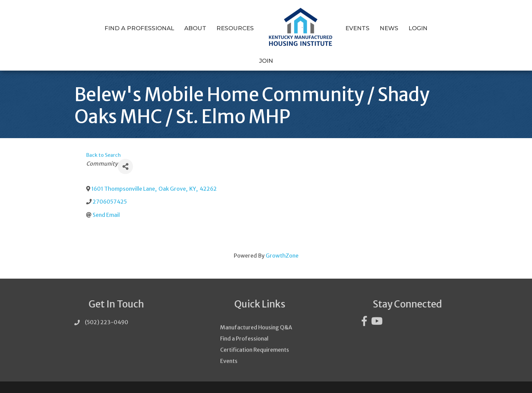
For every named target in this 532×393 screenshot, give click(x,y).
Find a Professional (127, 28)
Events (346, 28)
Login (406, 28)
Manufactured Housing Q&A (256, 326)
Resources (223, 28)
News (377, 28)
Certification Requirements (255, 349)
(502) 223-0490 (107, 312)
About (183, 28)
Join (433, 28)
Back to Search (103, 142)
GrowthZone (282, 242)
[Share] (125, 153)
